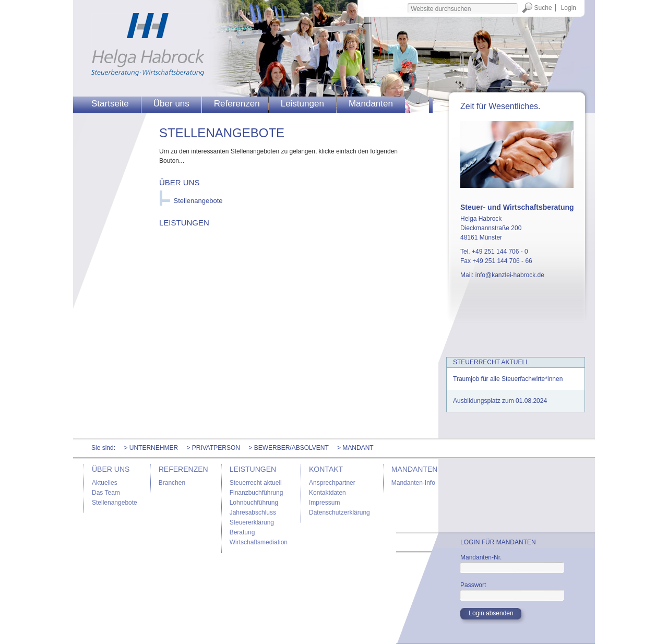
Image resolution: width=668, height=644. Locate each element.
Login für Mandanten (498, 542)
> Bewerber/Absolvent (288, 448)
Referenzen (237, 104)
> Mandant (355, 448)
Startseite (110, 104)
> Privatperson (213, 448)
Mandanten (371, 104)
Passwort (473, 585)
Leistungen (302, 104)
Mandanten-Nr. (481, 557)
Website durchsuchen (407, 2)
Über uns (171, 104)
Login (569, 8)
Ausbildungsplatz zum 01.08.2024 (500, 401)
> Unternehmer (151, 448)
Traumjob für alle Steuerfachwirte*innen (508, 379)
